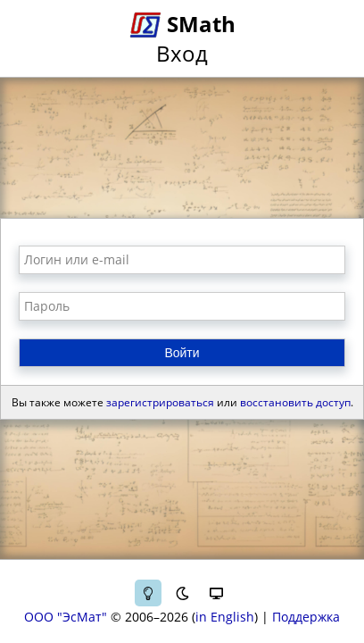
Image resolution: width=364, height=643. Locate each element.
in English (225, 617)
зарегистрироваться (160, 402)
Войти (182, 353)
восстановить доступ (295, 402)
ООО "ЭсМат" (66, 617)
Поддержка (306, 617)
